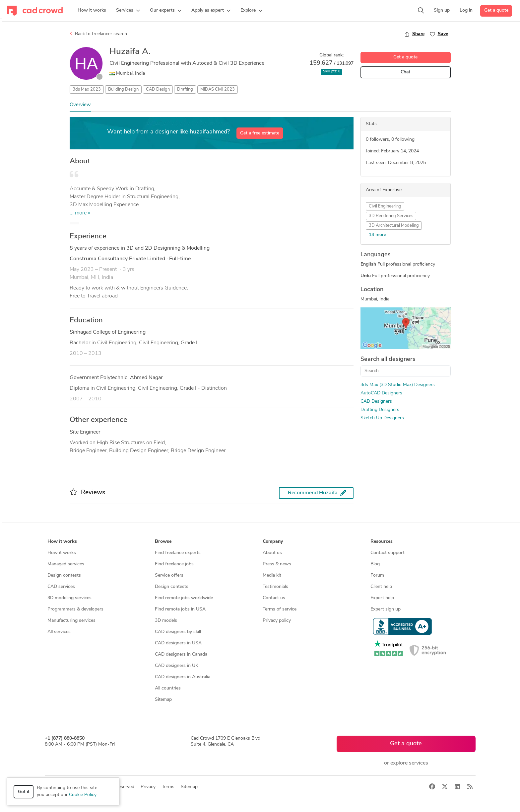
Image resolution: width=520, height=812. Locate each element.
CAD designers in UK (177, 666)
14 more (377, 235)
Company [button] (273, 542)
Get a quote (496, 10)
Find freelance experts (178, 553)
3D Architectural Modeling (394, 226)
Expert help (382, 598)
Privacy (148, 787)
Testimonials (275, 587)
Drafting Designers (380, 410)
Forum (377, 575)
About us (272, 553)
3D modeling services (69, 598)
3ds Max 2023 (87, 89)
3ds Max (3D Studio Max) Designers (398, 385)
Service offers (169, 575)
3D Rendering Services (391, 216)
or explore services (406, 763)
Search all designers (388, 359)
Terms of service (280, 609)
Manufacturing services (71, 621)
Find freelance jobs (174, 564)
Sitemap (163, 700)
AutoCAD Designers (381, 393)
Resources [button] (382, 542)
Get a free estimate (260, 133)
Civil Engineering (385, 206)
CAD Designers (376, 402)
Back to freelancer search (98, 34)
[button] (128, 11)
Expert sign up (386, 609)
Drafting (185, 89)
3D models (166, 621)
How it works (62, 553)
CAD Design (158, 89)
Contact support (388, 553)
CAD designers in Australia (183, 677)
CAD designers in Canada (181, 654)
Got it (24, 792)
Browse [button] (163, 542)
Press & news (277, 564)
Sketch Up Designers (382, 418)
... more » (80, 213)
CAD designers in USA (178, 643)
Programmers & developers (75, 609)
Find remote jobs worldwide (184, 598)
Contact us (274, 598)
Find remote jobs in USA (180, 609)
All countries (168, 688)
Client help (381, 587)
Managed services (66, 564)
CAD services (61, 587)
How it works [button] (62, 542)
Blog (375, 564)
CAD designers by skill (178, 632)
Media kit (272, 575)
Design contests (64, 575)
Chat (405, 72)
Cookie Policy (83, 795)
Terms (168, 787)
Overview (80, 105)
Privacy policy (277, 621)
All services (59, 632)
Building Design (123, 89)
